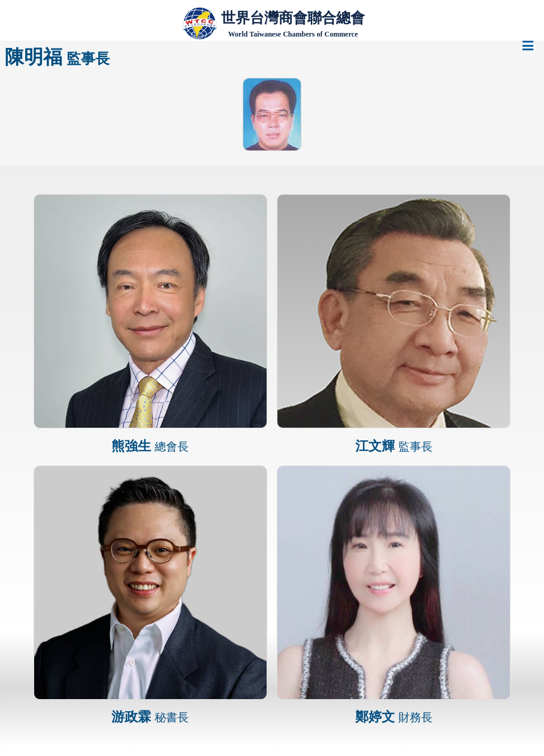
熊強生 (150, 446)
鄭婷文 (394, 717)
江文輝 (394, 446)
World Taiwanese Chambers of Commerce (293, 34)
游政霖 (150, 717)
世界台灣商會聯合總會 (293, 18)
